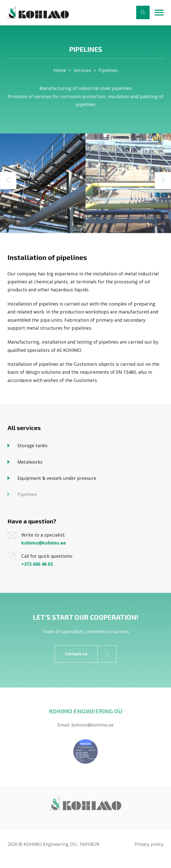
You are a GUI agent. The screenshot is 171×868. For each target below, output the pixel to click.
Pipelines (108, 70)
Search (143, 12)
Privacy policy (149, 844)
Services (82, 70)
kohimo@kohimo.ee (44, 543)
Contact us (91, 654)
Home (60, 70)
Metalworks (30, 462)
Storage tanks (32, 445)
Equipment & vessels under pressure (57, 478)
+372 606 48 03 (37, 564)
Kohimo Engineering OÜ (86, 711)
